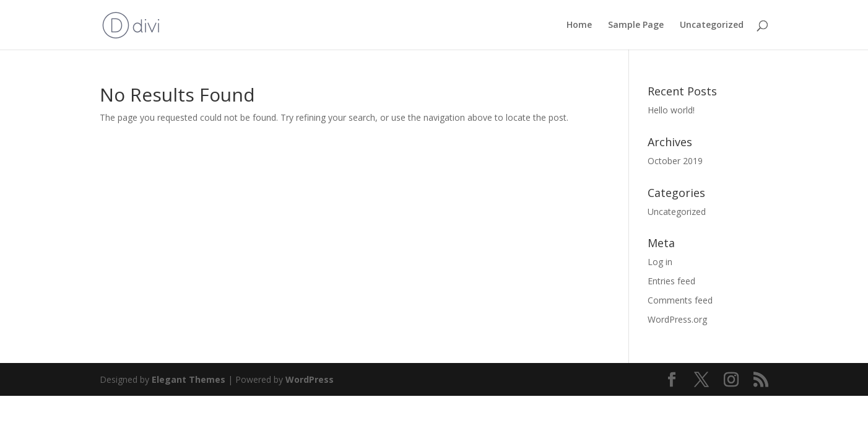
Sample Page (636, 25)
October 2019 (675, 161)
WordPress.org (677, 319)
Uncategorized (712, 25)
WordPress (310, 379)
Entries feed (671, 281)
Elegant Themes (189, 379)
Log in (660, 262)
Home (579, 25)
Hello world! (671, 110)
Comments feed (680, 300)
